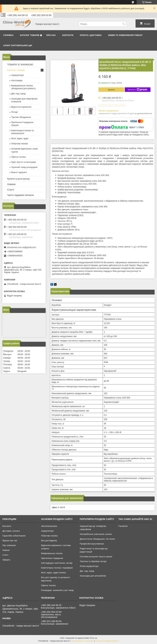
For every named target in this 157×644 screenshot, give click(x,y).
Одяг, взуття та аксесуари (24, 162)
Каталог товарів (30, 35)
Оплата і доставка (91, 35)
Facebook (123, 526)
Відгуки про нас (10, 541)
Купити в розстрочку (18, 179)
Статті (11, 190)
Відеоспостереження (21, 107)
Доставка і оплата (11, 531)
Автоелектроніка (49, 526)
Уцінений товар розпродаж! (24, 167)
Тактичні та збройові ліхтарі (93, 561)
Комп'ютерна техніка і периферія (57, 568)
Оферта (6, 560)
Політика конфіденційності (107, 641)
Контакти (68, 35)
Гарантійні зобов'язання (14, 536)
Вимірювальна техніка (52, 553)
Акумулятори (17, 75)
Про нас (51, 35)
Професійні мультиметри (92, 544)
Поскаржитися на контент (82, 641)
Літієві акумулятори (89, 566)
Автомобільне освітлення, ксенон (96, 534)
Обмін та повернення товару (125, 35)
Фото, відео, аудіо (20, 138)
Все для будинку (49, 541)
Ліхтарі (14, 112)
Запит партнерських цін (18, 45)
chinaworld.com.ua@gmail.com (22, 247)
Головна (8, 35)
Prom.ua (93, 638)
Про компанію (9, 545)
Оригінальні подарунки (52, 558)
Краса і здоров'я (19, 172)
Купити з (138, 90)
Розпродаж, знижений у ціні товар (57, 590)
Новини (11, 184)
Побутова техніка (19, 144)
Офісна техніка (19, 157)
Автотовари (17, 80)
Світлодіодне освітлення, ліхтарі (57, 563)
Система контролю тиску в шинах (96, 557)
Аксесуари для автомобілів (93, 576)
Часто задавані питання (21, 195)
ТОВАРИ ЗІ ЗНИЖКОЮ (20, 65)
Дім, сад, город (18, 94)
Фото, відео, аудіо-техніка (53, 573)
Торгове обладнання (21, 117)
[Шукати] (124, 24)
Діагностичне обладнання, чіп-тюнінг (97, 539)
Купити (111, 90)
